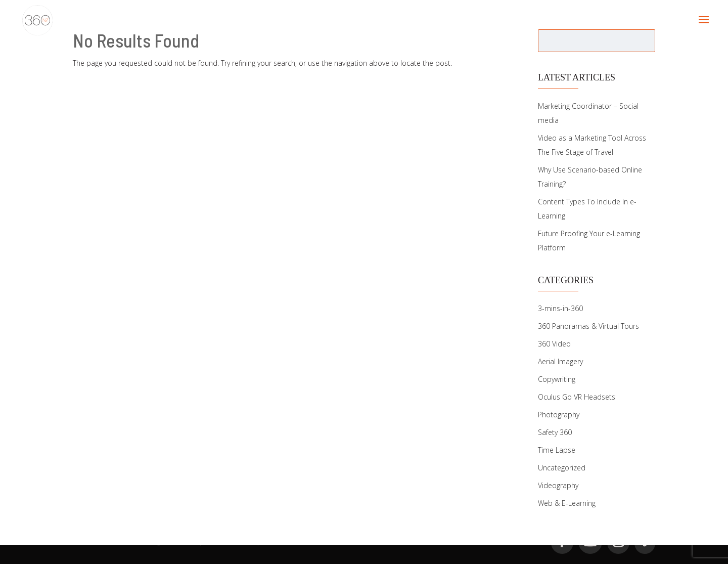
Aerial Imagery (560, 361)
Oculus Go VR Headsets (577, 397)
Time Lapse (557, 450)
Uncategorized (562, 468)
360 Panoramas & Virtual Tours (588, 326)
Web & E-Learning (567, 503)
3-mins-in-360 (560, 308)
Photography (559, 415)
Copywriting (557, 379)
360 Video (554, 344)
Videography (558, 485)
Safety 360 (555, 432)
